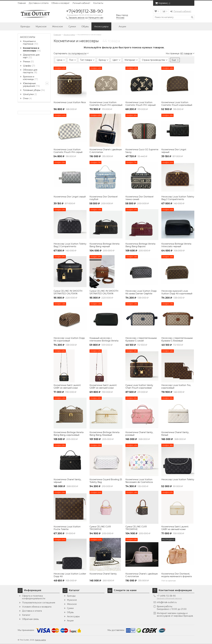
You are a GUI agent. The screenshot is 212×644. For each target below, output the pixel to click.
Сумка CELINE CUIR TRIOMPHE (100, 528)
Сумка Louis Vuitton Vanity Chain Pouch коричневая (139, 387)
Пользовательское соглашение (39, 603)
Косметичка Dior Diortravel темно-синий (139, 198)
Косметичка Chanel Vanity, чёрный (67, 481)
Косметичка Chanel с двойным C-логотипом (106, 151)
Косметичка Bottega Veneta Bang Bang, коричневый (69, 434)
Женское (57, 26)
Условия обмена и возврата (37, 607)
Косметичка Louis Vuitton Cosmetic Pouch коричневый (177, 104)
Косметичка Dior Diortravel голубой (103, 198)
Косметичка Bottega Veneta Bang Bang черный (104, 245)
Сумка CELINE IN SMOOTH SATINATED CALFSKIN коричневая (104, 294)
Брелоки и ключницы (30, 78)
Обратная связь (30, 619)
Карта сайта (40, 640)
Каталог (26, 615)
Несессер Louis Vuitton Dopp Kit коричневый (69, 339)
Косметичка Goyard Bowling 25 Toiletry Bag (106, 481)
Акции (120, 27)
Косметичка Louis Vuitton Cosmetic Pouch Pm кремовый (106, 104)
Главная (22, 3)
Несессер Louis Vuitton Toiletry (178, 479)
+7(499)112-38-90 (85, 11)
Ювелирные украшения (31, 85)
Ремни (28, 62)
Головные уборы (34, 90)
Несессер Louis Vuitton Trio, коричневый (176, 387)
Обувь (85, 26)
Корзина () (163, 3)
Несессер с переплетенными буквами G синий (141, 339)
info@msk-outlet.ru (167, 602)
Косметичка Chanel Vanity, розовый (139, 434)
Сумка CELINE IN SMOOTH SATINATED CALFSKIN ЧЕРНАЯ (68, 294)
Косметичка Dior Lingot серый (70, 197)
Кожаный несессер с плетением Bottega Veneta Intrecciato (104, 341)
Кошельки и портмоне (31, 43)
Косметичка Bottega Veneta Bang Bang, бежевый (104, 434)
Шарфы (29, 66)
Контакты (98, 3)
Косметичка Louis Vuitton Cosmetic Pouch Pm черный (141, 104)
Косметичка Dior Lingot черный (174, 151)
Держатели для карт (31, 56)
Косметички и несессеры (32, 49)
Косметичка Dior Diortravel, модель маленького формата (177, 575)
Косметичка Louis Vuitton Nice (70, 102)
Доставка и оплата (39, 3)
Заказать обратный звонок (169, 598)
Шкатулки (30, 94)
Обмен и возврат (60, 3)
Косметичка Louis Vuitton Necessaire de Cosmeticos (139, 481)
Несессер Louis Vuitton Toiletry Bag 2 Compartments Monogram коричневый (178, 199)
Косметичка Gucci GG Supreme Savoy (142, 151)
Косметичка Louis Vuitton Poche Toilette (67, 528)
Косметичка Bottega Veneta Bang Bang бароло (140, 245)
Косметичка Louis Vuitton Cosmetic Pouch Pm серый (68, 151)
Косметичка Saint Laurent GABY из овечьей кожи (67, 387)
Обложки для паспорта (30, 71)
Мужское (41, 26)
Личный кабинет (81, 3)
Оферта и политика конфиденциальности (34, 597)
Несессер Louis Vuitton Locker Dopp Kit (70, 575)
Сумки (72, 26)
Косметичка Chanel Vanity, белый (175, 434)
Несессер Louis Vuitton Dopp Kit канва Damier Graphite (141, 292)
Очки (27, 98)
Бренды (25, 26)
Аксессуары (101, 26)
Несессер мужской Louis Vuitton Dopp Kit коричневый (177, 292)
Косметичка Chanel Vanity (103, 574)
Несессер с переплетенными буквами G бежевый (177, 339)
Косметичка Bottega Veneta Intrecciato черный (176, 245)
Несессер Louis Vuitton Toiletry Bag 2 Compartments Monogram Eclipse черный (70, 246)
